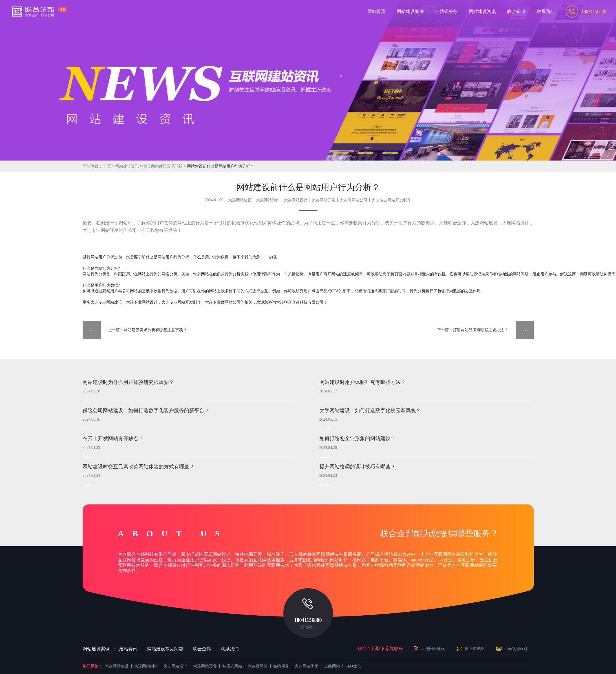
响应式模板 (474, 649)
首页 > (109, 166)
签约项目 (281, 666)
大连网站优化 (306, 666)
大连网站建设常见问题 (163, 166)
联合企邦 (202, 649)
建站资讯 (128, 649)
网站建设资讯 (127, 166)
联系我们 (230, 649)
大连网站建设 (240, 200)
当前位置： (92, 166)
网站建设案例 (96, 649)
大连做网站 (258, 666)
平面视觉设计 (516, 649)
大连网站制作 (268, 200)
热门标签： (92, 666)
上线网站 (332, 666)
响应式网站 (232, 666)
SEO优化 (353, 666)
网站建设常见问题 (165, 649)
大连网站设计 (296, 200)
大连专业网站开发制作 (391, 200)
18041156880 (308, 620)
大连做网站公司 (354, 200)
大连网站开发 (324, 200)
